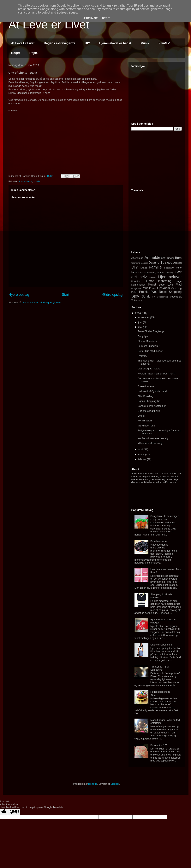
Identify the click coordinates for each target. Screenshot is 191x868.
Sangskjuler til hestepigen (152, 406)
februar (143, 459)
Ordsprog (176, 288)
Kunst (152, 284)
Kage (179, 281)
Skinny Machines (147, 341)
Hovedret (136, 281)
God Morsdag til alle (149, 411)
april (141, 449)
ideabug (93, 784)
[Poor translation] (14, 812)
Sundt (146, 296)
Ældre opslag (112, 295)
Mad (179, 284)
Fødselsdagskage (160, 692)
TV (154, 297)
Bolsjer (141, 416)
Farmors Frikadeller (149, 346)
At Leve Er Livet (23, 43)
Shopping (175, 292)
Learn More (91, 18)
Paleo (134, 292)
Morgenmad (137, 289)
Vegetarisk (176, 297)
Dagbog (145, 263)
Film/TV (164, 43)
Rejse (34, 53)
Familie (155, 267)
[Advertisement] (160, 93)
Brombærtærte (159, 541)
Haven (153, 277)
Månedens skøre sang (150, 443)
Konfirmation (138, 285)
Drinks (144, 268)
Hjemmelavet (170, 277)
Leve (170, 285)
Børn (178, 258)
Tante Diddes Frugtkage (151, 331)
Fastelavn (169, 268)
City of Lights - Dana (149, 369)
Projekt (144, 292)
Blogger (115, 784)
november (144, 317)
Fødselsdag (150, 272)
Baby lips (143, 336)
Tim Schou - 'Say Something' (160, 668)
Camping (136, 263)
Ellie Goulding (145, 396)
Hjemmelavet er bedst (115, 43)
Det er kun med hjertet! (150, 351)
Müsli (154, 289)
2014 (138, 313)
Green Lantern (146, 386)
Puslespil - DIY (159, 745)
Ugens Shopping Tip (149, 401)
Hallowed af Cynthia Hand (152, 391)
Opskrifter (164, 288)
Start (65, 295)
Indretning (165, 281)
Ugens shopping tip (161, 645)
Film (134, 272)
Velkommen (137, 300)
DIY (87, 43)
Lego (162, 285)
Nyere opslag (19, 295)
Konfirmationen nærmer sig (153, 438)
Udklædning (162, 297)
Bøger (16, 53)
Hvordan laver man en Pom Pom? (157, 374)
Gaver (161, 272)
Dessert (177, 263)
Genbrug (170, 273)
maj (141, 327)
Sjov (135, 296)
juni (140, 322)
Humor (149, 281)
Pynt (154, 292)
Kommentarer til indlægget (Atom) (42, 302)
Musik (145, 43)
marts (142, 454)
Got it (106, 18)
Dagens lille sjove (160, 263)
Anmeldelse (26, 181)
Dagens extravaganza (60, 43)
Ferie (179, 268)
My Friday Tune (146, 426)
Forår (141, 273)
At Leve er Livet (49, 24)
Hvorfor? (142, 356)
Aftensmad (137, 258)
